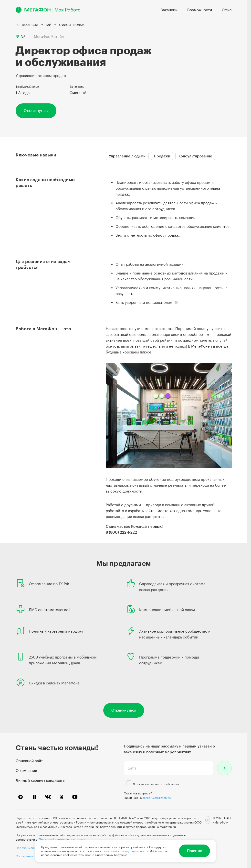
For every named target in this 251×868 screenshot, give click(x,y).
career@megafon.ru (157, 798)
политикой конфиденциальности (125, 851)
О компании (26, 770)
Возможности (200, 10)
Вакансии (169, 10)
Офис (227, 10)
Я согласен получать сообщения (156, 784)
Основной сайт (29, 761)
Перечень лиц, (26, 848)
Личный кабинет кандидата (40, 780)
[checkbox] (129, 783)
